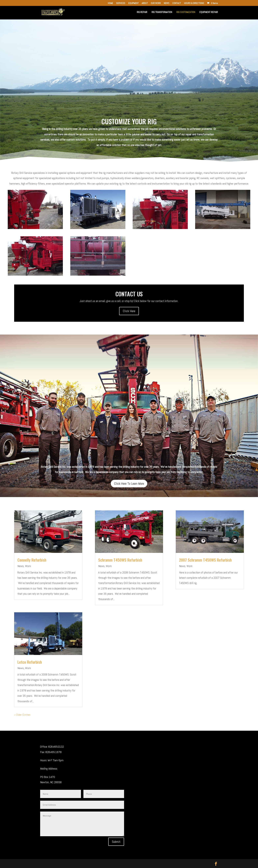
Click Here (129, 311)
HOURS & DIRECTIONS (194, 3)
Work (28, 566)
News (21, 566)
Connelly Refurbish (32, 560)
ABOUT (145, 3)
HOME (110, 3)
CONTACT (177, 3)
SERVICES (121, 3)
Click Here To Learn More (129, 484)
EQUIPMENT (133, 3)
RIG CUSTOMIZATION (186, 12)
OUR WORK (156, 3)
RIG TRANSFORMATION (162, 12)
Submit (116, 842)
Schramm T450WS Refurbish (120, 560)
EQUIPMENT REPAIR (209, 12)
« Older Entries (22, 715)
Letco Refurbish (30, 662)
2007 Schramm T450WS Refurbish (205, 560)
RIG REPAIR (142, 12)
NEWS (167, 3)
